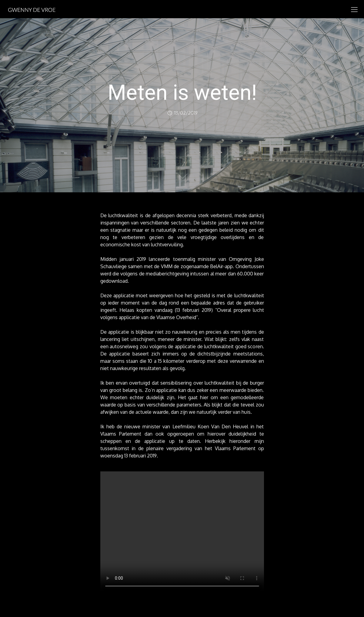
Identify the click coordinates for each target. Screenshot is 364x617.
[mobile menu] (354, 9)
